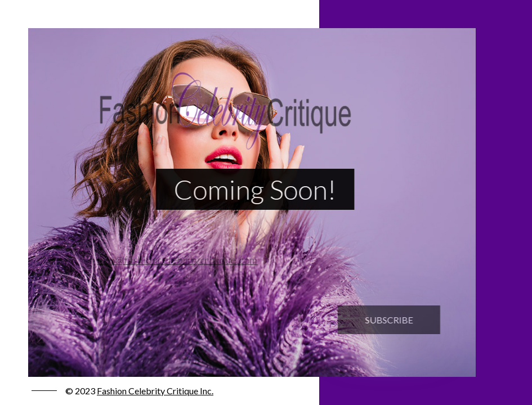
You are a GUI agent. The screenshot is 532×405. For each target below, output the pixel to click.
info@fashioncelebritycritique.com (173, 260)
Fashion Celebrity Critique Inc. (155, 391)
